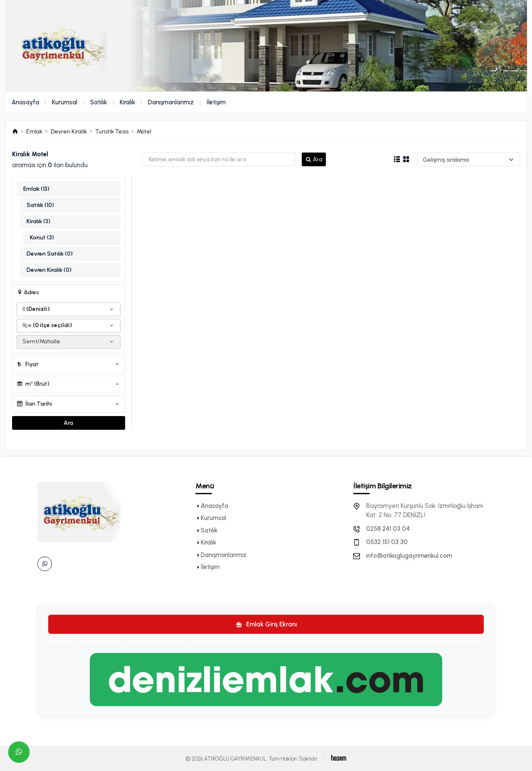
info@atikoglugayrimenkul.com (409, 556)
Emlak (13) (36, 189)
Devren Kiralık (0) (49, 270)
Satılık (99, 102)
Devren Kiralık (69, 132)
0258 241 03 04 (388, 529)
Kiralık (127, 102)
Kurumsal (65, 102)
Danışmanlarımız (171, 102)
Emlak (34, 132)
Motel (144, 132)
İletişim (216, 102)
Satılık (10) (40, 205)
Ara (314, 159)
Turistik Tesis (112, 132)
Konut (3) (42, 238)
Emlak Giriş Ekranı (266, 624)
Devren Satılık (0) (50, 254)
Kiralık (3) (38, 221)
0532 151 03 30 (387, 542)
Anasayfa (25, 102)
